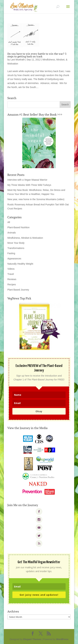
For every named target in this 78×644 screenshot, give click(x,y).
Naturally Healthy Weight (20, 264)
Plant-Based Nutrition (18, 227)
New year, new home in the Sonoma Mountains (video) (36, 199)
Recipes (12, 284)
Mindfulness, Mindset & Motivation (25, 238)
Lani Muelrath (18, 60)
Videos (11, 269)
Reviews (12, 279)
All (9, 222)
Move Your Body (16, 243)
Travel (11, 274)
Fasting (11, 253)
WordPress (62, 639)
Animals (12, 233)
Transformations (16, 248)
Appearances (14, 259)
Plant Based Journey (18, 290)
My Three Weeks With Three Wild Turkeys (29, 185)
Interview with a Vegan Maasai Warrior (27, 180)
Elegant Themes (32, 639)
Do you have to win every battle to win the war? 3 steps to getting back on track (37, 55)
